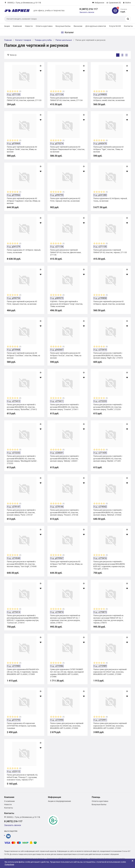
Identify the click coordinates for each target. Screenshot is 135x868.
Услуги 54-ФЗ (115, 26)
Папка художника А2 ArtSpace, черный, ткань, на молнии (110, 200)
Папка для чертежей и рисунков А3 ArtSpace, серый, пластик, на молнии (109, 303)
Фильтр (13, 55)
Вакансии (78, 26)
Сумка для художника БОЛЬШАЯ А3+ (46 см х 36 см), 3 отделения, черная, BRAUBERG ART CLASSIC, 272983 (23, 672)
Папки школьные (64, 40)
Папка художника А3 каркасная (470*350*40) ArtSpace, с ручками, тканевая (21, 726)
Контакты (128, 26)
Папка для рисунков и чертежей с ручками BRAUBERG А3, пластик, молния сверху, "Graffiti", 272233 (108, 407)
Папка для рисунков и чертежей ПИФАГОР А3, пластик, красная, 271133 (24, 99)
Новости (29, 26)
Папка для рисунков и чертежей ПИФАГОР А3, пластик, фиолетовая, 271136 (66, 252)
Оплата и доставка (44, 26)
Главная (8, 40)
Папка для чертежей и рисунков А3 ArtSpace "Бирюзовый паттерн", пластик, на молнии (67, 149)
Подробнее (9, 864)
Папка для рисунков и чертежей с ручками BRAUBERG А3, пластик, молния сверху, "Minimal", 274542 (108, 512)
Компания (17, 26)
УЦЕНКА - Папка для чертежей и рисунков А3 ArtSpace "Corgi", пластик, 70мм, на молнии (67, 304)
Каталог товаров (23, 40)
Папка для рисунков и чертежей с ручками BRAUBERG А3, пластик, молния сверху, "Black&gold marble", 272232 (22, 460)
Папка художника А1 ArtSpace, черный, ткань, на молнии (24, 251)
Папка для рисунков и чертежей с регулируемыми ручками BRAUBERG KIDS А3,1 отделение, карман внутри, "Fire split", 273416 (109, 565)
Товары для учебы (43, 40)
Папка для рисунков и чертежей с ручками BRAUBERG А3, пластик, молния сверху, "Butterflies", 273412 (22, 407)
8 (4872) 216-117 (89, 9)
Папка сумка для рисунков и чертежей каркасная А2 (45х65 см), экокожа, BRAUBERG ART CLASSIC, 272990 (67, 726)
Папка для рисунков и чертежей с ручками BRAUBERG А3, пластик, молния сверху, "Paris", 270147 (21, 512)
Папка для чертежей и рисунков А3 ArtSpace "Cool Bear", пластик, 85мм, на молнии (23, 355)
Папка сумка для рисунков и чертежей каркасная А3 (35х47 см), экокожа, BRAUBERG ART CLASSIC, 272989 (110, 672)
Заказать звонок (87, 12)
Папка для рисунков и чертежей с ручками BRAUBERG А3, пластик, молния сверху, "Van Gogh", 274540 (22, 564)
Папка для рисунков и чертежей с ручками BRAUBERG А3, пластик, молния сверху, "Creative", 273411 (65, 407)
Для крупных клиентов (96, 26)
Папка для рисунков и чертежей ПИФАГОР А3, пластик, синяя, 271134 (66, 99)
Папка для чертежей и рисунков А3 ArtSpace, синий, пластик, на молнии (109, 99)
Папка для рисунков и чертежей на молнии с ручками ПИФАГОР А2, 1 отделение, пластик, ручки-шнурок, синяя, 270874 (65, 619)
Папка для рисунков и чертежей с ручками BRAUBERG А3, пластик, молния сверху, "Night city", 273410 (108, 355)
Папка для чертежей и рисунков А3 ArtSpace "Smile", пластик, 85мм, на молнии (22, 149)
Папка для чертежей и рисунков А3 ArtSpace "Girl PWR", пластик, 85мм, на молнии (66, 564)
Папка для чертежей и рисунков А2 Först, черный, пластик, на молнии (65, 200)
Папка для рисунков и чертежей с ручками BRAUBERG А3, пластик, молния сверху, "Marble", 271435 (108, 458)
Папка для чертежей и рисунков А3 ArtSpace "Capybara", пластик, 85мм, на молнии (24, 201)
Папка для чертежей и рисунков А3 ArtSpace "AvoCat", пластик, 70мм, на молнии (66, 355)
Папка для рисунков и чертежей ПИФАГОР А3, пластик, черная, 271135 (110, 251)
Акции (7, 26)
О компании (9, 801)
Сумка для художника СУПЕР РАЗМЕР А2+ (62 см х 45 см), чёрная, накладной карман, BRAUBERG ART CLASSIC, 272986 (67, 673)
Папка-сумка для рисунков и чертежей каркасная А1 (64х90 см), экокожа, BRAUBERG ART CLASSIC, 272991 (110, 726)
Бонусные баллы (63, 26)
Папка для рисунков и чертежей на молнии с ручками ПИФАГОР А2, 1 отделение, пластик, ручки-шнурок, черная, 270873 (108, 619)
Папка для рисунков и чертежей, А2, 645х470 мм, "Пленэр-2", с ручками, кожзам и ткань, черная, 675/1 (22, 777)
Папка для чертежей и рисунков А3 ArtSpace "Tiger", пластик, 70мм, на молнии (108, 149)
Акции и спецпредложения (59, 801)
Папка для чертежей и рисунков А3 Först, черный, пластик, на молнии (22, 303)
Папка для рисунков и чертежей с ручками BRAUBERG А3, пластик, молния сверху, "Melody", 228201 (65, 458)
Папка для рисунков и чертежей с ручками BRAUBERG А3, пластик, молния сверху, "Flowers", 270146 (65, 512)
